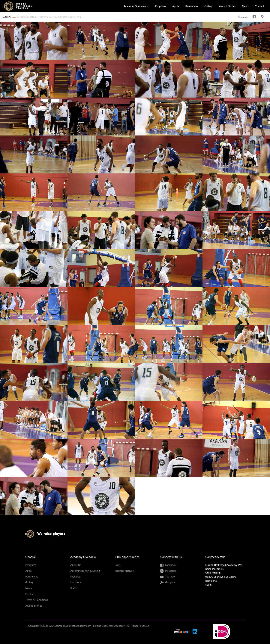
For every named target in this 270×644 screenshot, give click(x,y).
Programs (160, 6)
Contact (259, 6)
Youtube (170, 576)
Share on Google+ (262, 17)
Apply (176, 6)
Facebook (171, 565)
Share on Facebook (254, 17)
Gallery (208, 6)
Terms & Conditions (37, 600)
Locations (76, 582)
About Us (76, 565)
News (245, 6)
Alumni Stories (227, 6)
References (192, 6)
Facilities (75, 576)
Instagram (171, 571)
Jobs (118, 565)
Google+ (170, 582)
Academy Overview (135, 6)
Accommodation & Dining (85, 571)
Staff (73, 588)
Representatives (124, 571)
